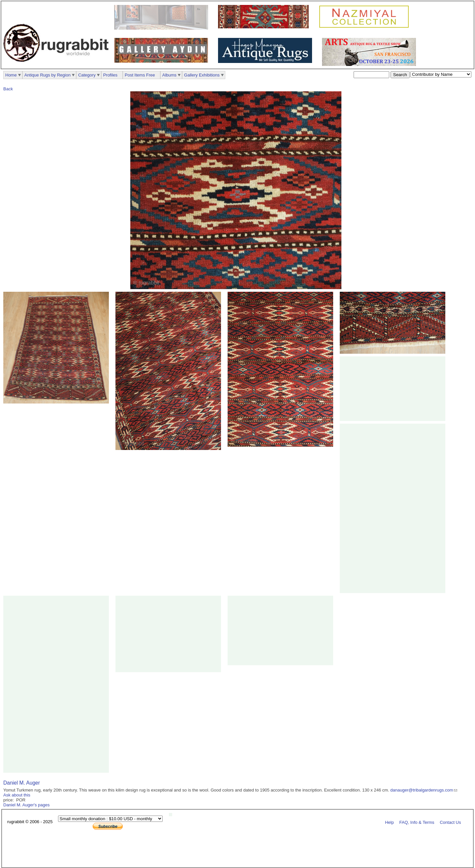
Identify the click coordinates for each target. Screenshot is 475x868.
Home (11, 75)
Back (8, 89)
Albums (169, 75)
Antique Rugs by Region (47, 75)
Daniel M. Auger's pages (27, 805)
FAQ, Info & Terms (417, 822)
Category (87, 75)
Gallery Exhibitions (202, 75)
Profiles (110, 75)
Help (389, 822)
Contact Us (450, 822)
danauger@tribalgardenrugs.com (422, 790)
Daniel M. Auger (22, 783)
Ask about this (17, 795)
